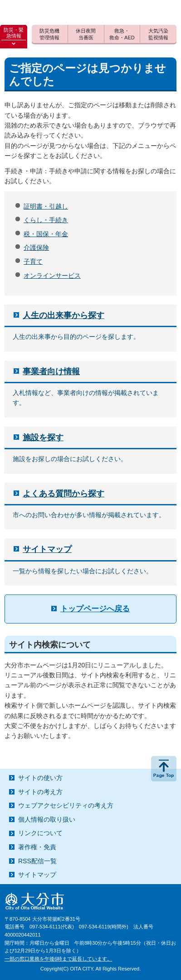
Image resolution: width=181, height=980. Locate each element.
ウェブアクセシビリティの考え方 (66, 805)
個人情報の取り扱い (47, 819)
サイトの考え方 (40, 792)
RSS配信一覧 (37, 861)
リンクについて (40, 833)
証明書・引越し (46, 206)
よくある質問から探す (64, 494)
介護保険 (36, 247)
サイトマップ (47, 549)
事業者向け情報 (51, 371)
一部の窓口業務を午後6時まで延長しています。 (58, 959)
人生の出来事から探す (64, 315)
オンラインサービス (52, 276)
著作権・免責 (37, 847)
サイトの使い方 (40, 778)
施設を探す (43, 438)
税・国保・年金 (46, 234)
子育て (33, 262)
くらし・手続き (46, 220)
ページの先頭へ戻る (164, 769)
